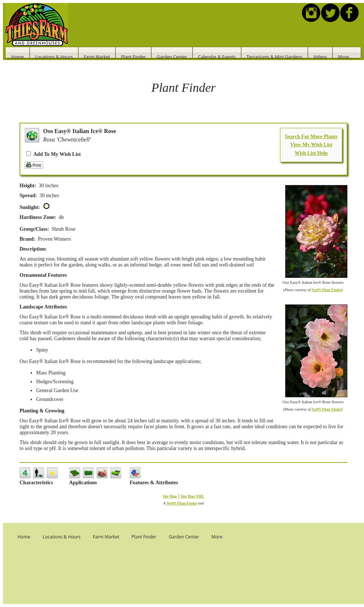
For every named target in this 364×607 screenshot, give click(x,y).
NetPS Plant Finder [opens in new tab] (182, 503)
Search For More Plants (311, 137)
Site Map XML (192, 496)
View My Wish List (311, 145)
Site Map (170, 496)
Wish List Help (311, 153)
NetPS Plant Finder (326, 290)
